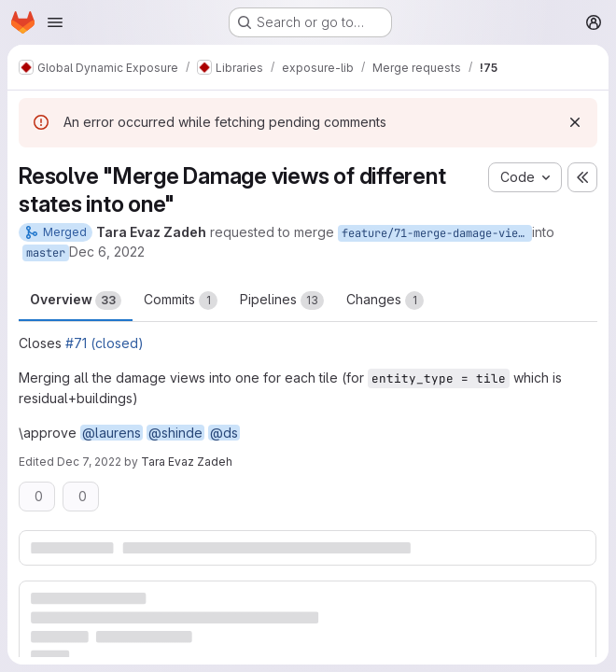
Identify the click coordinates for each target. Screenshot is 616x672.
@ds (224, 433)
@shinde (175, 433)
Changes (385, 301)
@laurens (112, 433)
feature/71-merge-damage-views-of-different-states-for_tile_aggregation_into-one (437, 233)
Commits (181, 301)
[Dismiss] (575, 122)
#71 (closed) (105, 343)
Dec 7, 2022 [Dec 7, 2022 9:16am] (89, 462)
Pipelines (282, 301)
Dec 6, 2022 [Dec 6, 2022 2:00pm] (107, 252)
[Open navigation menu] (55, 22)
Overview (76, 301)
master (46, 253)
